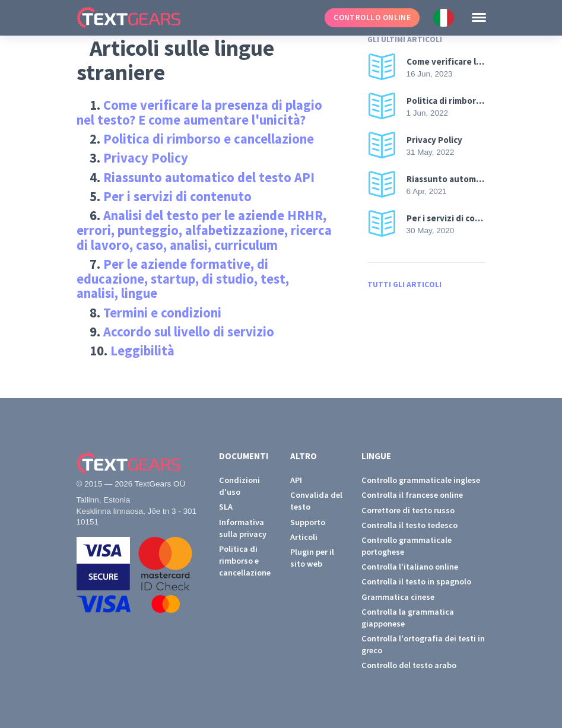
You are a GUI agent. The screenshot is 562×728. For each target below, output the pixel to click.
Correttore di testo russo (408, 510)
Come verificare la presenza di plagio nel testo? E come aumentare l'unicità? (200, 112)
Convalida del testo (316, 501)
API (296, 480)
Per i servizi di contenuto (177, 196)
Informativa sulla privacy (243, 528)
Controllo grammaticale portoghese (407, 546)
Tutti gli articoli (404, 284)
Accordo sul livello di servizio (189, 332)
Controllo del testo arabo (409, 665)
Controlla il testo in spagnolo (416, 581)
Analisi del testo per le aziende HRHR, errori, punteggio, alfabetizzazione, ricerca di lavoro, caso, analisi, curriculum (204, 230)
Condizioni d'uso (239, 486)
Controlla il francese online (412, 495)
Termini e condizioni (162, 313)
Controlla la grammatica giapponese (408, 618)
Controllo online (372, 18)
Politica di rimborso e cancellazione (209, 139)
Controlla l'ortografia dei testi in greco (423, 644)
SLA (226, 507)
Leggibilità (142, 351)
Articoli (304, 537)
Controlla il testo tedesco (409, 525)
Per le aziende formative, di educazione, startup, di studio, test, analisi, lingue (183, 279)
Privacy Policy (146, 158)
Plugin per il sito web (312, 558)
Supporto (308, 522)
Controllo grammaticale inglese (421, 480)
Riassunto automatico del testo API (209, 177)
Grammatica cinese (398, 597)
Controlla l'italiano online (410, 567)
